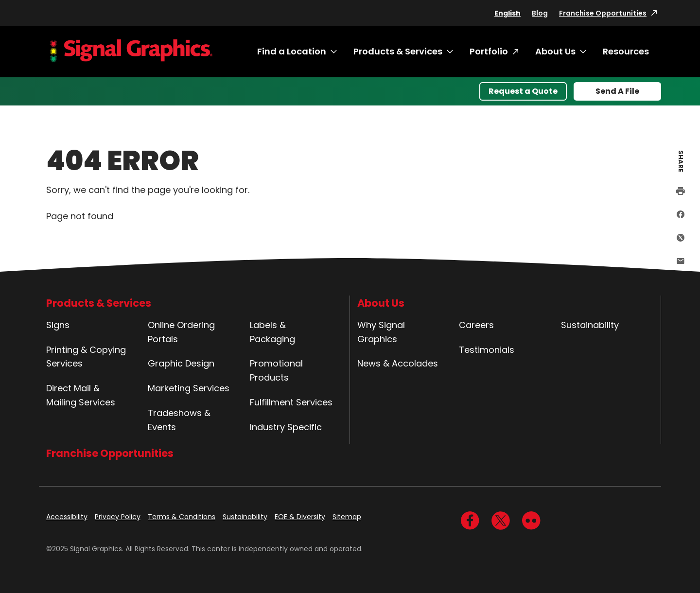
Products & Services (398, 51)
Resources (626, 51)
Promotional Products (276, 370)
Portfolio (489, 51)
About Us (555, 51)
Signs (58, 325)
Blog (540, 13)
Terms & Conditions (182, 517)
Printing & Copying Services (86, 357)
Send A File (617, 91)
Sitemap (347, 517)
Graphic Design (181, 363)
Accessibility (67, 517)
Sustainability (590, 325)
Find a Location (292, 51)
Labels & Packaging (272, 332)
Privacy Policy (118, 517)
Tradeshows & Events (179, 420)
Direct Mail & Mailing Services (81, 395)
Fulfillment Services (291, 402)
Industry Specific (286, 427)
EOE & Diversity (300, 517)
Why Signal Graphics (381, 332)
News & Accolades (398, 363)
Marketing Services (189, 388)
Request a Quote (523, 91)
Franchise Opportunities (603, 13)
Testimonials (487, 350)
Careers (476, 325)
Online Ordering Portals (181, 332)
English (507, 13)
